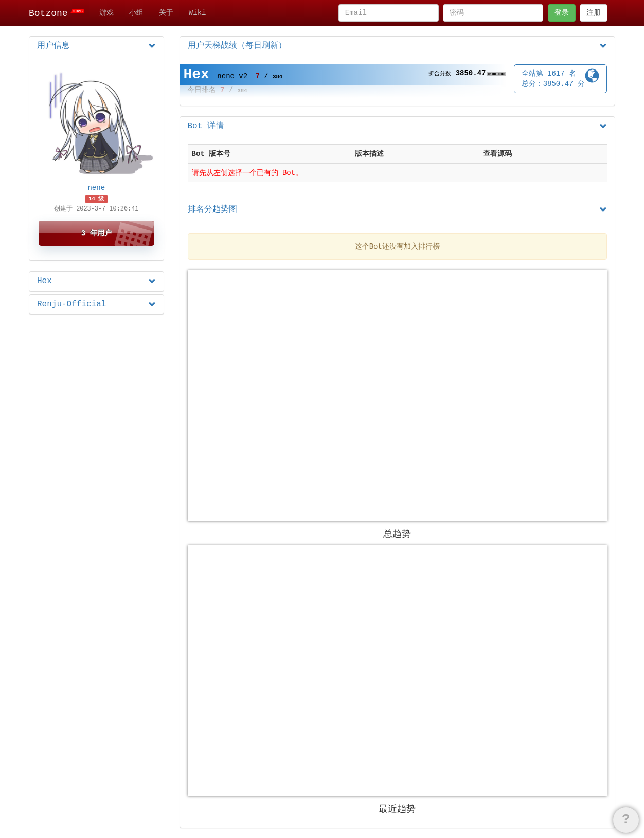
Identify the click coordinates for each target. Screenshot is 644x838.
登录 (562, 13)
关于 (166, 13)
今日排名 (202, 90)
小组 (136, 13)
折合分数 (440, 74)
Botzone (56, 13)
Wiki (198, 13)
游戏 (106, 13)
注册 (594, 13)
